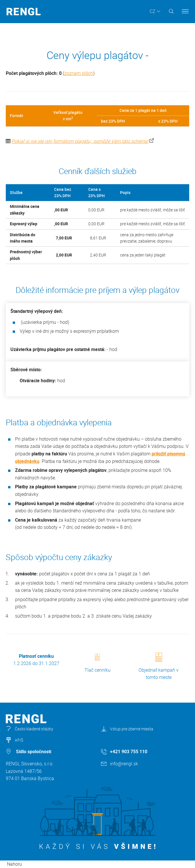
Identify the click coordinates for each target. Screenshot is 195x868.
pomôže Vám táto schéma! (120, 141)
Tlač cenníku (97, 663)
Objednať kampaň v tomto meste (159, 667)
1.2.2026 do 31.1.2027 (36, 660)
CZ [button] (152, 11)
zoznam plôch (79, 73)
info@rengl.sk (124, 764)
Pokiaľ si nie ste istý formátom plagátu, (52, 141)
